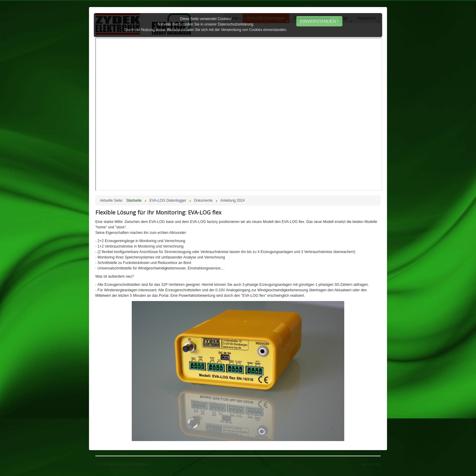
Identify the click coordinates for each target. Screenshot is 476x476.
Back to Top (371, 464)
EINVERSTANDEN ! (319, 21)
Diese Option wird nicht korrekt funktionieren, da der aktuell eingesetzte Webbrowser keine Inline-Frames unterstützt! (239, 114)
